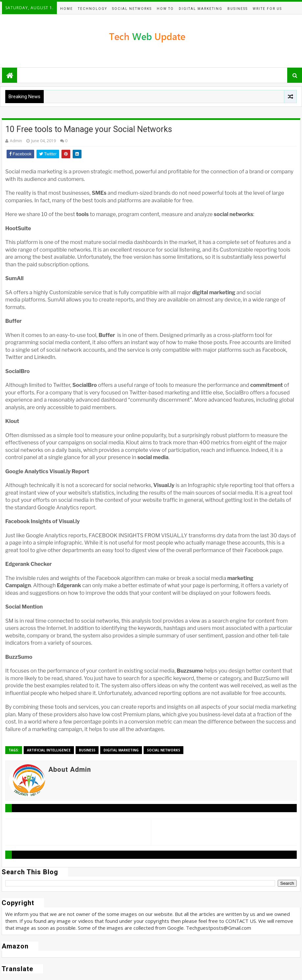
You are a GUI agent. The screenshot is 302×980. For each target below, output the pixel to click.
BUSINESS (238, 9)
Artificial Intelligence (49, 750)
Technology (93, 9)
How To (165, 9)
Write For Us (267, 9)
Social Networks (132, 9)
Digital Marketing (201, 9)
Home (67, 9)
